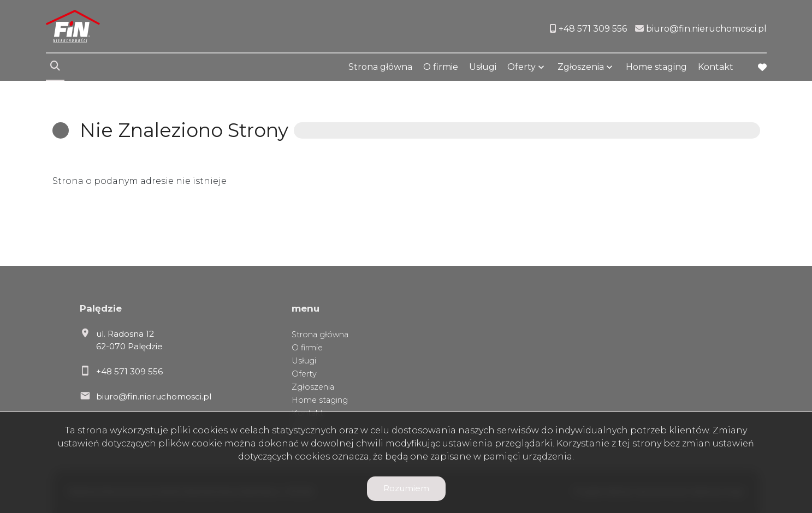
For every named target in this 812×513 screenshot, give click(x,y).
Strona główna (380, 67)
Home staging (656, 67)
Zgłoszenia (581, 67)
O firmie (441, 67)
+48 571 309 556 (129, 371)
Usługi (483, 67)
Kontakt (716, 67)
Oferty (521, 67)
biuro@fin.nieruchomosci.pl (154, 396)
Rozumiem (406, 488)
